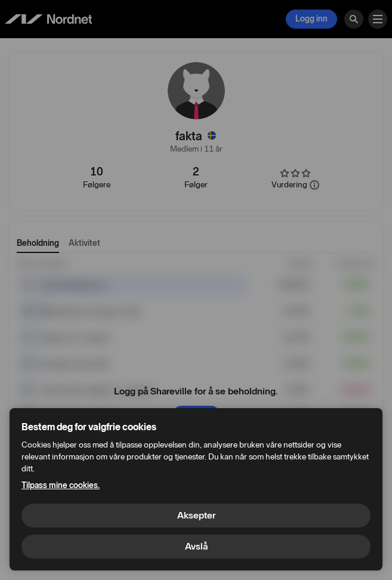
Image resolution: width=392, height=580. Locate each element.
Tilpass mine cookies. (61, 485)
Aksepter (196, 515)
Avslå (196, 546)
